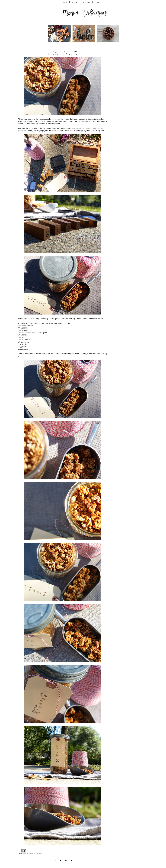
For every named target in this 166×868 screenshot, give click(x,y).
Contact (99, 2)
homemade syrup (29, 331)
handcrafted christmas (35, 850)
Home (64, 2)
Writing (87, 2)
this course (56, 119)
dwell (25, 850)
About (75, 2)
